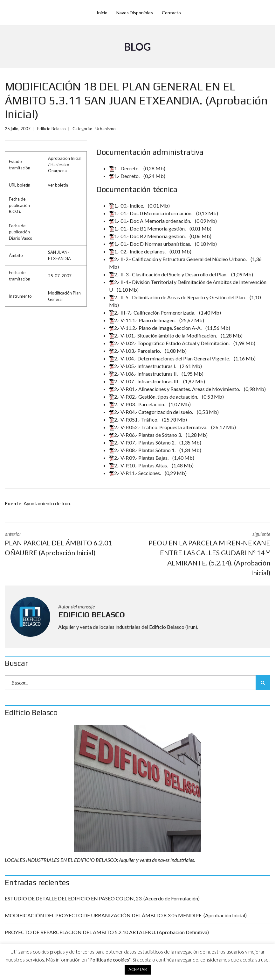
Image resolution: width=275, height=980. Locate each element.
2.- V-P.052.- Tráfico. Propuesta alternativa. (159, 427)
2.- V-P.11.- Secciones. (135, 473)
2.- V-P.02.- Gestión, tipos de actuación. (154, 397)
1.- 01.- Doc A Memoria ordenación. (151, 221)
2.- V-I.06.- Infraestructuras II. (144, 374)
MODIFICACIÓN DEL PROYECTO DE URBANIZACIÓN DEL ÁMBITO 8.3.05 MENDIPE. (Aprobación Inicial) (126, 915)
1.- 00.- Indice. (127, 206)
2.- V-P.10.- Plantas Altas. (139, 465)
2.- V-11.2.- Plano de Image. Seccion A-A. (156, 328)
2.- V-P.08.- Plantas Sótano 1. (143, 450)
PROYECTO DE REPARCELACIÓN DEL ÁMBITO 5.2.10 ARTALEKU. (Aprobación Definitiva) (107, 932)
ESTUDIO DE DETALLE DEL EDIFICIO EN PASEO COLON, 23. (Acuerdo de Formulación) (102, 898)
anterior (66, 544)
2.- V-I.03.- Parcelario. (135, 351)
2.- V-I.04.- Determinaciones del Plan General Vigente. (170, 358)
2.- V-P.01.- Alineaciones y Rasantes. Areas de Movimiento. (175, 389)
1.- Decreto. (125, 168)
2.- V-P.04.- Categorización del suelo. (151, 412)
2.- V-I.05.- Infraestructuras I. (143, 366)
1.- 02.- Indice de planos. (138, 251)
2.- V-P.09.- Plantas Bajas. (139, 458)
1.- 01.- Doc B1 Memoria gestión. (148, 228)
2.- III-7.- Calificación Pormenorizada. (153, 312)
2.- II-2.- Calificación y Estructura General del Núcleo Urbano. (178, 259)
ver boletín (58, 185)
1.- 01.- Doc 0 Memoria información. (151, 213)
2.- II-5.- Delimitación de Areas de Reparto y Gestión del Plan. (178, 297)
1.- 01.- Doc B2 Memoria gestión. (148, 236)
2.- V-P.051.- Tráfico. (134, 419)
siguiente (209, 554)
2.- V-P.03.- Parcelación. (137, 404)
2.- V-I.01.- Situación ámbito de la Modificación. (163, 335)
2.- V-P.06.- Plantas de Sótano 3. (146, 435)
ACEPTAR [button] (138, 969)
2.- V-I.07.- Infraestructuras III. (145, 381)
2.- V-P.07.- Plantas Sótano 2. (143, 442)
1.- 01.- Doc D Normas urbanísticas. (151, 244)
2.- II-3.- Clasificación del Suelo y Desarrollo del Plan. (169, 274)
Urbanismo (106, 129)
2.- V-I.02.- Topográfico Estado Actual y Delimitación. (170, 343)
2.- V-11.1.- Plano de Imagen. (143, 320)
